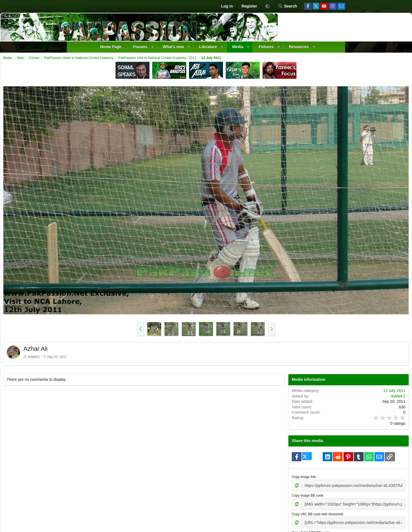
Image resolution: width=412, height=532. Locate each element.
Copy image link (276, 413)
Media (238, 47)
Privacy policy (306, 511)
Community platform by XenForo (190, 526)
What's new (173, 47)
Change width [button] (94, 511)
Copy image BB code (280, 430)
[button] (267, 6)
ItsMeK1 (102, 281)
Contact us (256, 511)
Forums (140, 47)
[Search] (287, 6)
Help (323, 511)
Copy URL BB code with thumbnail (290, 448)
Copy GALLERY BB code (283, 465)
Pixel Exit (260, 526)
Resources (299, 47)
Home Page (111, 47)
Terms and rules (280, 511)
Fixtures (266, 47)
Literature (208, 47)
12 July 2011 (326, 315)
